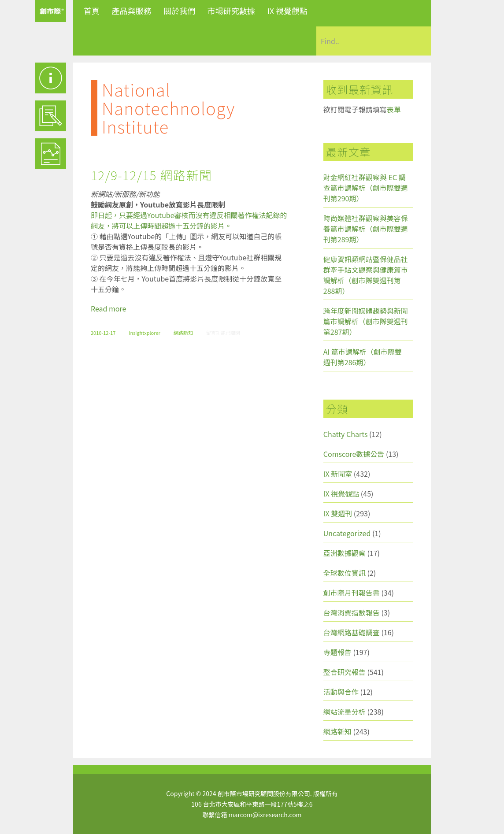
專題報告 (337, 652)
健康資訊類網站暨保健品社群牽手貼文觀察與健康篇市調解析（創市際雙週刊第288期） (366, 275)
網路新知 (183, 333)
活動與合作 (341, 692)
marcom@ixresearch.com (265, 815)
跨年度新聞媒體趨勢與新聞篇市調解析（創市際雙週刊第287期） (366, 321)
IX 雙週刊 (338, 513)
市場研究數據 (231, 11)
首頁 (92, 11)
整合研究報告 (345, 672)
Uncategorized (347, 533)
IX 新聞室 (338, 474)
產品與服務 (132, 11)
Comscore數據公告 (354, 454)
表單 (394, 109)
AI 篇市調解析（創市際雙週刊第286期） (363, 357)
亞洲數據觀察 (345, 553)
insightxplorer (144, 333)
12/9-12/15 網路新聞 (152, 175)
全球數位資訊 (345, 573)
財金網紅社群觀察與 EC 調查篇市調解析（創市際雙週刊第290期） (366, 188)
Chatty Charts (346, 434)
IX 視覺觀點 (287, 11)
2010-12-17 (103, 333)
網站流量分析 (345, 712)
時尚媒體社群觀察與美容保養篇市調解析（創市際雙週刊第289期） (366, 229)
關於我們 (179, 11)
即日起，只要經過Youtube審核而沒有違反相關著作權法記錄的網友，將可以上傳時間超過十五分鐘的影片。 (189, 220)
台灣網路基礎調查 (352, 632)
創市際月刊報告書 (352, 593)
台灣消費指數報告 (352, 612)
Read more (108, 308)
